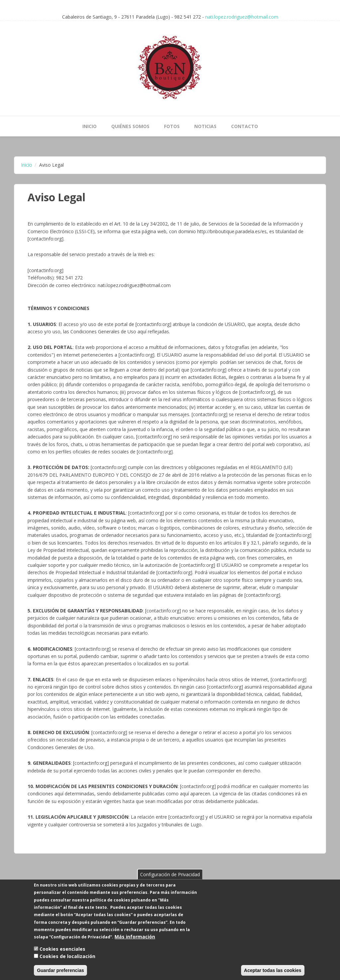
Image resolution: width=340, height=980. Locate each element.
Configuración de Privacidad (170, 883)
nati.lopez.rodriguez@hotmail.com (242, 17)
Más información (135, 946)
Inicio (89, 126)
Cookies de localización (67, 965)
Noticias (205, 126)
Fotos (172, 126)
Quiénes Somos (130, 126)
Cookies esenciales (62, 958)
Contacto (245, 126)
